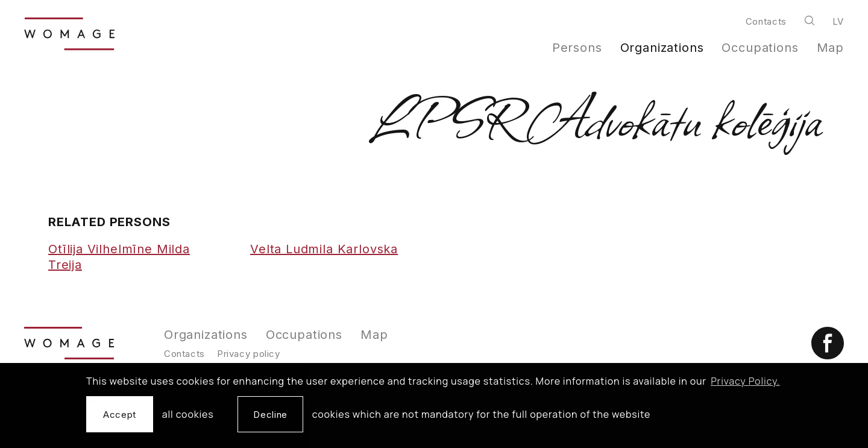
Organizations (662, 48)
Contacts (766, 21)
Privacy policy (249, 354)
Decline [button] (270, 415)
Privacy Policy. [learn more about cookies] (745, 381)
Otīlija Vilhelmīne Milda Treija (119, 257)
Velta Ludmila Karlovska (324, 249)
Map (831, 48)
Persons (577, 48)
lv (838, 21)
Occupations (760, 48)
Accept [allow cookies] (120, 415)
